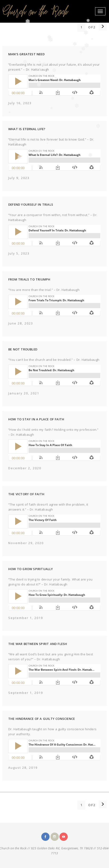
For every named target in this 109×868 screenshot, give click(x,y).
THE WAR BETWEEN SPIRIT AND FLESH (38, 649)
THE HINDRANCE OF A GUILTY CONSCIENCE (42, 724)
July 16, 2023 (20, 103)
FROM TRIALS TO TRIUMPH (29, 285)
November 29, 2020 (26, 548)
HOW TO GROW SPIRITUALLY (31, 574)
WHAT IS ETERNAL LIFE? (27, 129)
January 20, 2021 (24, 398)
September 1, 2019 (26, 623)
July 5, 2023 (19, 259)
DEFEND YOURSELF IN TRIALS (31, 210)
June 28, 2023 (21, 329)
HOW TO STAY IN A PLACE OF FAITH (36, 424)
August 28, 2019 (23, 773)
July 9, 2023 (19, 178)
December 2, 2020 (25, 473)
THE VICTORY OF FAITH (26, 499)
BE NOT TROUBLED (23, 355)
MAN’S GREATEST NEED (26, 54)
